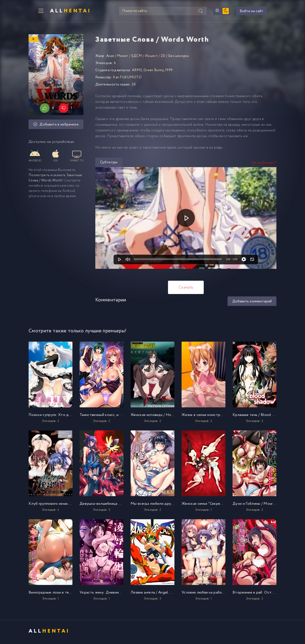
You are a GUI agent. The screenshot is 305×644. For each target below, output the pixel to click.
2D (163, 58)
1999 (169, 72)
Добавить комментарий (252, 303)
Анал (110, 58)
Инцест (151, 58)
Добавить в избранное (56, 127)
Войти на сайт (261, 12)
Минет (123, 58)
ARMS (137, 72)
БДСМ (137, 58)
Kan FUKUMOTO (127, 79)
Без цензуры (179, 58)
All (62, 12)
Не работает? (264, 164)
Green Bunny (154, 72)
